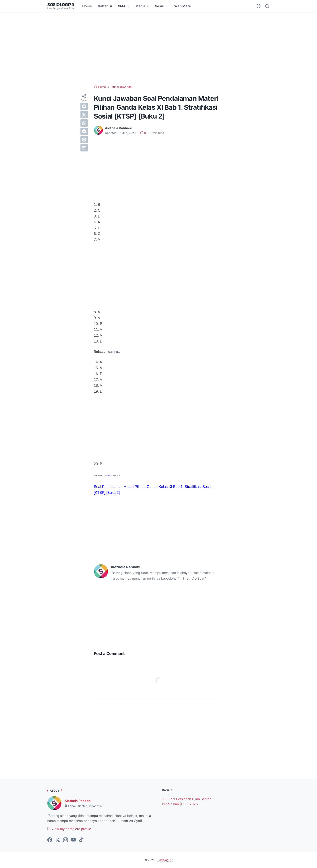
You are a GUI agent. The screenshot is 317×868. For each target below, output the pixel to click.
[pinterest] (84, 140)
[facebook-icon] (50, 840)
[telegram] (84, 131)
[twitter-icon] (58, 840)
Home (87, 6)
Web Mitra (182, 6)
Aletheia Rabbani (78, 801)
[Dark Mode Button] (259, 6)
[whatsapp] (84, 123)
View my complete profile (69, 829)
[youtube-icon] (73, 840)
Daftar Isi (105, 6)
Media (140, 6)
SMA (122, 6)
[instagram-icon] (66, 840)
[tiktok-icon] (81, 840)
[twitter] (84, 115)
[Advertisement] (158, 48)
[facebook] (84, 106)
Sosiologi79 (61, 5)
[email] (84, 148)
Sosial (160, 6)
